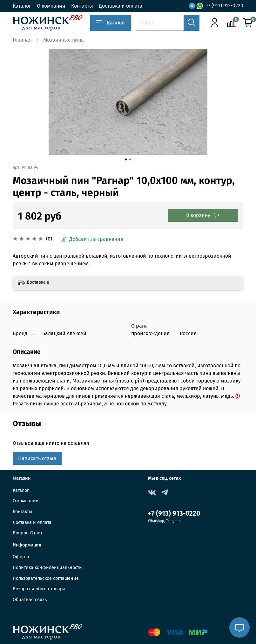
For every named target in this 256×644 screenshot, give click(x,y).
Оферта (21, 557)
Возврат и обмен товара (39, 589)
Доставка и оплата (121, 6)
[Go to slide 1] (126, 159)
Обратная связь (30, 600)
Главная (22, 40)
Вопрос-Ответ (27, 533)
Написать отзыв (37, 458)
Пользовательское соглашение (46, 578)
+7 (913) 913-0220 (225, 6)
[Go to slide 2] (130, 159)
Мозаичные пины (64, 40)
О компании (51, 6)
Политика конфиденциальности (47, 568)
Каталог (22, 6)
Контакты (82, 6)
